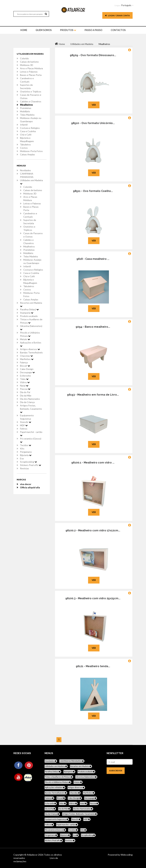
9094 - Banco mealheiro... (93, 327)
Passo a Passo (93, 30)
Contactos (118, 30)
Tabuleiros (25, 144)
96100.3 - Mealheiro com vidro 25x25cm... (93, 598)
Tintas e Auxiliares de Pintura (31, 321)
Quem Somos (44, 30)
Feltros (24, 429)
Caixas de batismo (29, 62)
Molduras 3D (27, 65)
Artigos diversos (30, 349)
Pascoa (25, 389)
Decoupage (27, 372)
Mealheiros (26, 105)
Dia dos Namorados (30, 399)
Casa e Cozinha (28, 131)
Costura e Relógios (30, 128)
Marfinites (27, 359)
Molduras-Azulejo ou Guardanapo (31, 120)
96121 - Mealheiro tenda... (93, 666)
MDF (24, 425)
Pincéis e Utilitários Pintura (30, 334)
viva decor (26, 484)
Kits (22, 448)
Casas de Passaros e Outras (31, 96)
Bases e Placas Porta (31, 75)
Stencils (26, 422)
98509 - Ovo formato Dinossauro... (93, 55)
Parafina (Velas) (29, 309)
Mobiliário (25, 111)
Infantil (24, 125)
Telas (24, 379)
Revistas (24, 468)
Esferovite (25, 376)
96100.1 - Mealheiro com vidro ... (93, 463)
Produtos (68, 30)
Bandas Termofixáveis (31, 352)
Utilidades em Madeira (31, 182)
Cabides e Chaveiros (31, 101)
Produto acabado (29, 316)
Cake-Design (27, 369)
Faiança (24, 362)
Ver (94, 105)
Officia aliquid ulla (30, 487)
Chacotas (26, 356)
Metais (25, 339)
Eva (22, 458)
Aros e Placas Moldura (31, 68)
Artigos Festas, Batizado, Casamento (31, 409)
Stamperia (27, 313)
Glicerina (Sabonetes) (31, 328)
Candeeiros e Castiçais (27, 80)
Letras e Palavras (29, 72)
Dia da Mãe (26, 396)
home (24, 30)
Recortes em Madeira (31, 304)
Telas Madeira (27, 115)
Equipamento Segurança (27, 417)
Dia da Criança (27, 402)
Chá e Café (26, 135)
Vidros (25, 382)
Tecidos (26, 445)
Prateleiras (26, 108)
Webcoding (126, 855)
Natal (24, 386)
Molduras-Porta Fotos (31, 151)
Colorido (24, 58)
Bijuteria (26, 455)
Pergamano (26, 452)
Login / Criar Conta (117, 15)
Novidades (25, 170)
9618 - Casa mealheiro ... (93, 259)
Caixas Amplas (27, 154)
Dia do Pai (25, 392)
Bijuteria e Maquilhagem (27, 140)
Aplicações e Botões (31, 344)
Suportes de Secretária (26, 87)
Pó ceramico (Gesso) (31, 440)
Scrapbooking (28, 462)
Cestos (24, 148)
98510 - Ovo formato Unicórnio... (93, 123)
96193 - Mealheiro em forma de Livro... (93, 395)
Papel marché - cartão (31, 434)
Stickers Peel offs (31, 465)
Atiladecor (32, 855)
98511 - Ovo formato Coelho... (93, 191)
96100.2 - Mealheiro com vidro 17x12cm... (93, 530)
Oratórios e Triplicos (31, 91)
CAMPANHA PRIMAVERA (27, 175)
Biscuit (25, 366)
